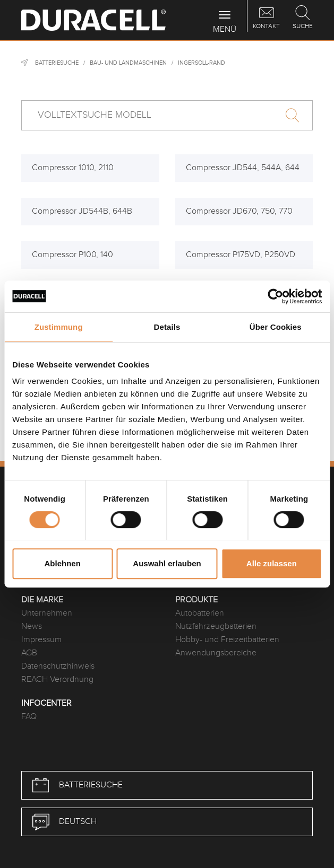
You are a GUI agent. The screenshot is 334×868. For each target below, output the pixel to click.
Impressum (41, 640)
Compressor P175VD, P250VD (241, 255)
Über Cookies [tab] (276, 327)
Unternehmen (47, 613)
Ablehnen (63, 563)
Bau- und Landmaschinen (128, 63)
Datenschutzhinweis (58, 666)
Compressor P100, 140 (72, 255)
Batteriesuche (57, 63)
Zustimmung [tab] (59, 327)
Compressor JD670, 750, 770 (239, 211)
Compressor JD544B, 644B (82, 211)
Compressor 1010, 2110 (73, 168)
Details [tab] (167, 327)
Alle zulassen (272, 563)
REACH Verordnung (57, 680)
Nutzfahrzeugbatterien (216, 626)
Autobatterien (200, 613)
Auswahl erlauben (167, 563)
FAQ (29, 717)
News (32, 626)
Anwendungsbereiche (216, 653)
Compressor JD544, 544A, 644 (243, 168)
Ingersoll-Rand (202, 63)
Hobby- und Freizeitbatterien (227, 640)
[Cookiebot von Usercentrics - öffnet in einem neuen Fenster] (275, 296)
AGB (29, 653)
